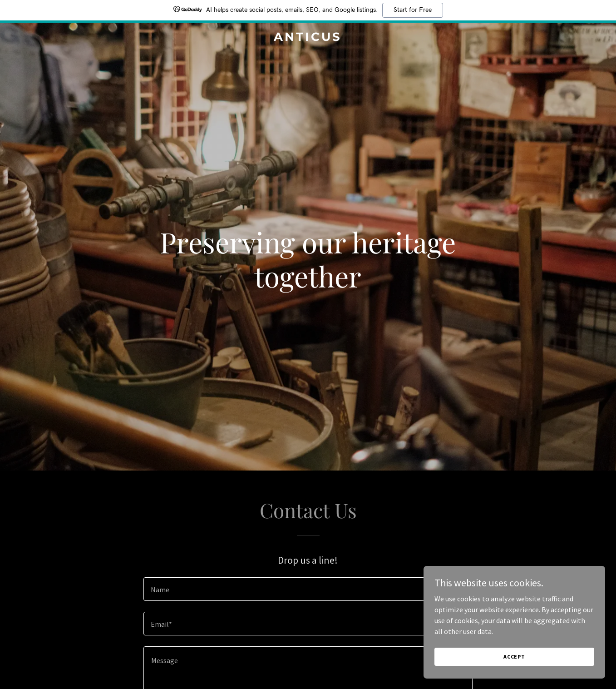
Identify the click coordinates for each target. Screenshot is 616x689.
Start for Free (413, 10)
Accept (514, 663)
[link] (308, 38)
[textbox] (308, 589)
